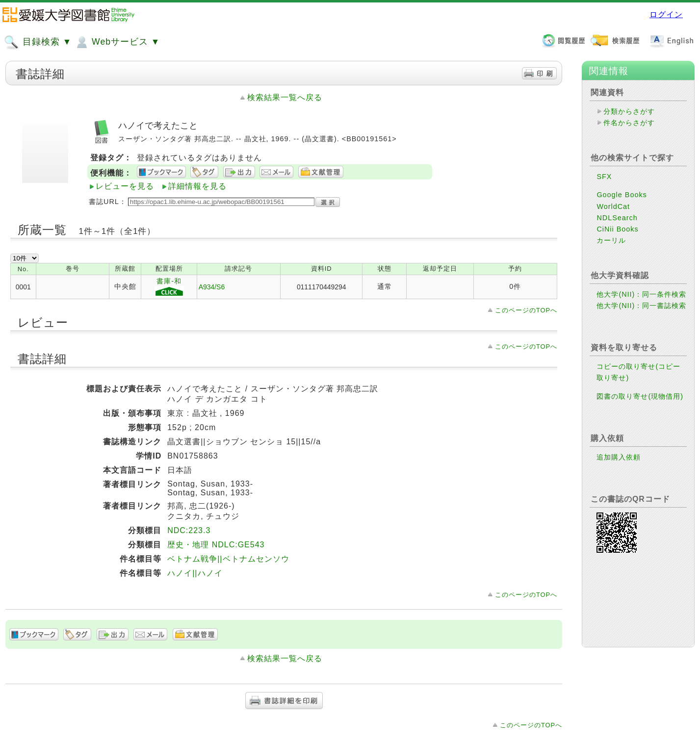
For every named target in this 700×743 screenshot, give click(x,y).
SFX (604, 177)
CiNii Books (617, 229)
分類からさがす (629, 111)
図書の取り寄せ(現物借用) (640, 396)
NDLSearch (617, 218)
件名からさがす (629, 123)
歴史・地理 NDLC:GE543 (216, 545)
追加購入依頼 (619, 457)
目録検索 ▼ (38, 42)
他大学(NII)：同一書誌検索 (641, 306)
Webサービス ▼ (117, 42)
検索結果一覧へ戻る (285, 97)
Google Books (622, 195)
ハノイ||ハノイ (195, 573)
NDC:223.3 (189, 530)
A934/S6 (212, 287)
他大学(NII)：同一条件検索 (641, 294)
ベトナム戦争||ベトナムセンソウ (228, 559)
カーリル (611, 240)
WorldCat (613, 206)
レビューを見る (125, 186)
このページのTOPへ (526, 310)
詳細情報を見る (197, 186)
